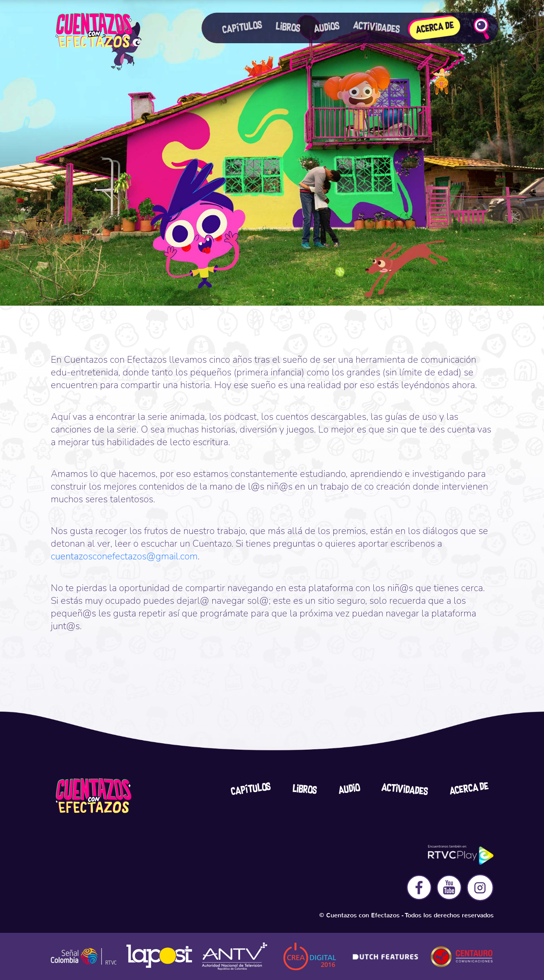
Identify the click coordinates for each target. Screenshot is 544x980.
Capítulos (242, 28)
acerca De (469, 789)
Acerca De (435, 28)
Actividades (405, 790)
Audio (349, 790)
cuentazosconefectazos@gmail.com (124, 556)
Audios (326, 28)
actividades (376, 28)
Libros (288, 28)
